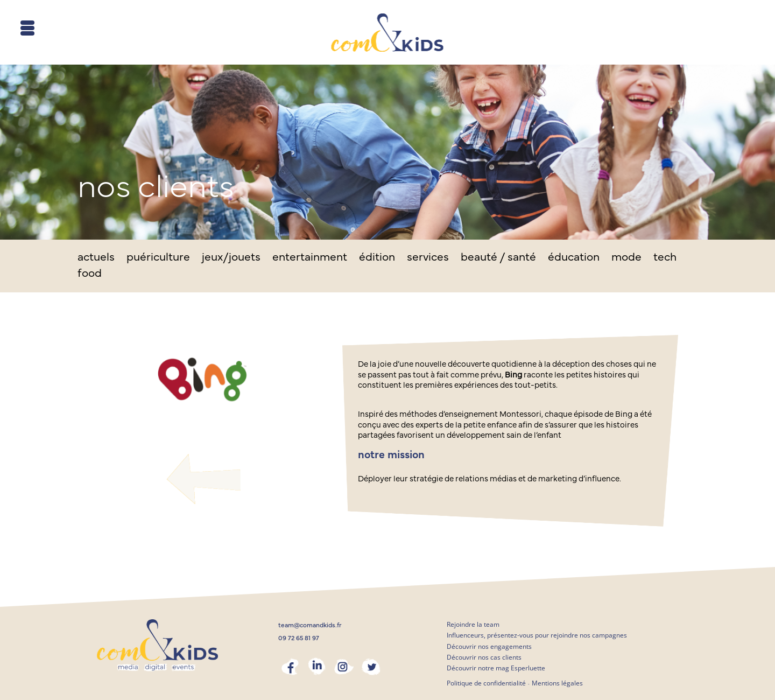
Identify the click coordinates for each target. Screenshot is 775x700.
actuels (96, 258)
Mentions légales (557, 683)
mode (626, 258)
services (428, 258)
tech (665, 258)
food (90, 274)
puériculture (158, 258)
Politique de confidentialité (486, 683)
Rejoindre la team (473, 624)
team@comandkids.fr (310, 625)
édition (377, 258)
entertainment (310, 258)
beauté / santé (498, 258)
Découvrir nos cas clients (484, 657)
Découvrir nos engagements (489, 646)
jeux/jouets (231, 258)
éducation (574, 258)
